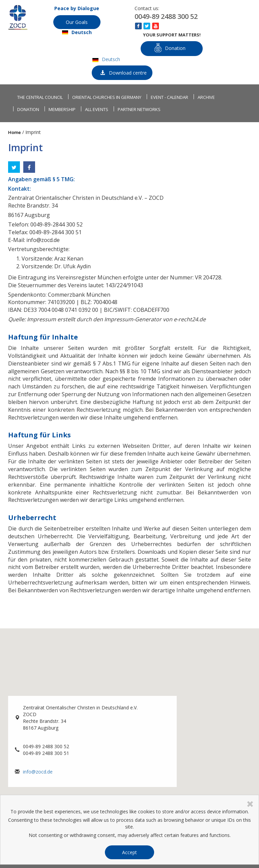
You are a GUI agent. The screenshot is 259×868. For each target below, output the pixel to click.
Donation (170, 48)
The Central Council (40, 97)
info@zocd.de (38, 772)
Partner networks (139, 109)
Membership (62, 109)
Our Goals (77, 22)
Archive (206, 97)
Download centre (123, 73)
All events (97, 109)
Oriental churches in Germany (107, 97)
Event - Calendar (169, 97)
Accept (129, 852)
